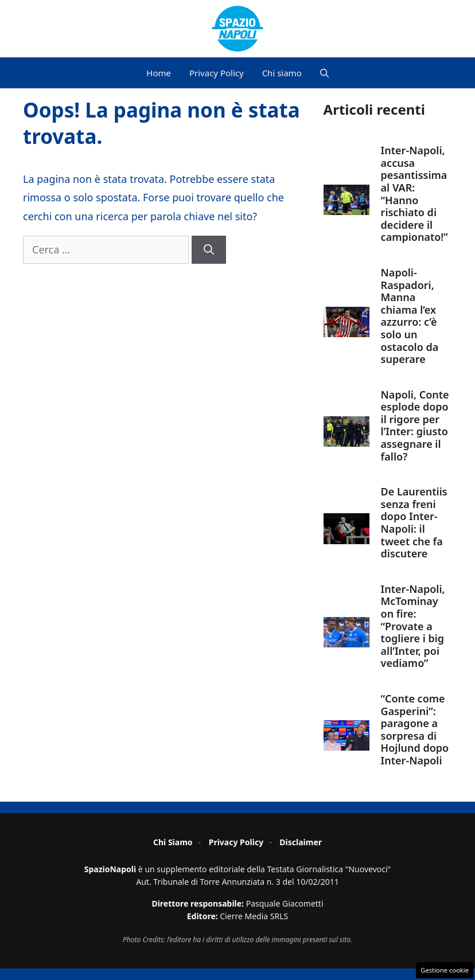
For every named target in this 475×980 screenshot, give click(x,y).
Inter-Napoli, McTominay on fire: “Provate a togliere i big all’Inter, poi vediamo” (413, 626)
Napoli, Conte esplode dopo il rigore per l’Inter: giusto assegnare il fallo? (415, 425)
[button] (324, 73)
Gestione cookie (445, 970)
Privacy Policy (217, 73)
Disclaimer (301, 842)
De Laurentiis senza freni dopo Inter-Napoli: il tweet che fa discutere (414, 522)
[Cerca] (209, 250)
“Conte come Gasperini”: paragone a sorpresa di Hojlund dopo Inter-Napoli (415, 729)
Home (159, 73)
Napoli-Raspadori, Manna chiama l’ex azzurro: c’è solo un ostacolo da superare (410, 316)
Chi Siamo (173, 842)
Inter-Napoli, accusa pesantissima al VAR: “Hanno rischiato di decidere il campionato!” (414, 194)
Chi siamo (282, 73)
